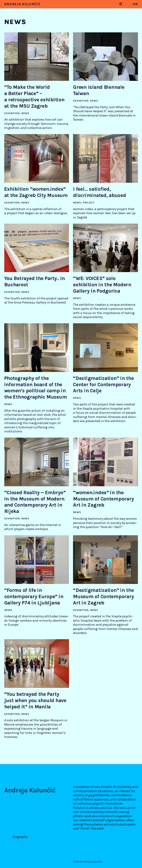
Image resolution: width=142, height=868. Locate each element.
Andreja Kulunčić (22, 4)
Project (89, 203)
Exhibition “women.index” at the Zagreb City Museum (36, 192)
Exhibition (12, 113)
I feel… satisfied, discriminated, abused (99, 192)
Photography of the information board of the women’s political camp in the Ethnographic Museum (36, 388)
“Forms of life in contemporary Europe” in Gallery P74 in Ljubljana (34, 596)
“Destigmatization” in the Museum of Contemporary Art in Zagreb (103, 596)
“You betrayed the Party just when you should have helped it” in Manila (35, 700)
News (25, 113)
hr (135, 4)
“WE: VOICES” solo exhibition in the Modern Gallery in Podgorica (102, 285)
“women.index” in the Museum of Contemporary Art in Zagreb (103, 499)
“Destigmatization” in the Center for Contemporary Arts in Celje (103, 385)
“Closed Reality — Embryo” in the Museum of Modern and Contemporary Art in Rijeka (35, 502)
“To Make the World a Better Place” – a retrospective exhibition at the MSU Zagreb (34, 96)
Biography (20, 837)
